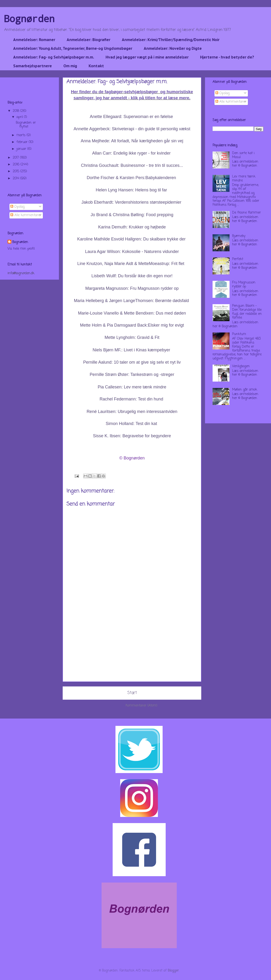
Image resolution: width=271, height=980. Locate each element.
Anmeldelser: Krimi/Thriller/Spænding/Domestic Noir (171, 40)
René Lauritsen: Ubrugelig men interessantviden (132, 412)
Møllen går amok (245, 390)
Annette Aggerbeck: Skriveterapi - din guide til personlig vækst (132, 129)
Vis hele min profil (21, 249)
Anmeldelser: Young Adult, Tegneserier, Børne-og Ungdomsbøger (73, 48)
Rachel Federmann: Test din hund (131, 399)
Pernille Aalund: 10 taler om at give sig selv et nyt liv (132, 362)
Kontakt (96, 66)
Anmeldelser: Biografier (88, 40)
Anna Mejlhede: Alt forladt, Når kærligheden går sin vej (132, 141)
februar (23, 142)
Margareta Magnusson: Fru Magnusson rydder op (132, 288)
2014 (16, 179)
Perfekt (238, 259)
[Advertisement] (132, 648)
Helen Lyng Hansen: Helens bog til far (131, 190)
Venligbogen (241, 366)
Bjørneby (239, 236)
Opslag (17, 207)
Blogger (173, 971)
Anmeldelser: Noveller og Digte (173, 48)
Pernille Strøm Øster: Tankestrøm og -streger (132, 374)
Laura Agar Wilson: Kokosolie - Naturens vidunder (132, 252)
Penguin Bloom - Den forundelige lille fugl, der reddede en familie (247, 312)
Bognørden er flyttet (26, 125)
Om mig (70, 66)
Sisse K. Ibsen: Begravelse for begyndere (132, 436)
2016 (17, 165)
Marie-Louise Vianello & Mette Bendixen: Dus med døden (132, 313)
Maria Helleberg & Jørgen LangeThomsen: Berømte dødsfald (131, 301)
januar (22, 149)
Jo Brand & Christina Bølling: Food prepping (132, 215)
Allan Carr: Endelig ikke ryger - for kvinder (131, 153)
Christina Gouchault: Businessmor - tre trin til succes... (132, 165)
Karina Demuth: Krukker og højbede (132, 227)
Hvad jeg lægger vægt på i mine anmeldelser (147, 57)
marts (22, 135)
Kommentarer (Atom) (142, 706)
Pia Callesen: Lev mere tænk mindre (132, 387)
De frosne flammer (246, 213)
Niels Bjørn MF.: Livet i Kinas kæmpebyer (131, 350)
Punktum (239, 334)
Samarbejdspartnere (33, 66)
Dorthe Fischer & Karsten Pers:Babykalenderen (132, 178)
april (20, 117)
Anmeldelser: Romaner (34, 40)
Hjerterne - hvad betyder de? (227, 57)
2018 (16, 111)
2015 (16, 171)
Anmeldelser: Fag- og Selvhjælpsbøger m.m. (54, 57)
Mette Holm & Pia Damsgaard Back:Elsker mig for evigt (132, 325)
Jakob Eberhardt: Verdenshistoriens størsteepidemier (131, 202)
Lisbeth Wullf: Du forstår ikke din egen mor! (132, 276)
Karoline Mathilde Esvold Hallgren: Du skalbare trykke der (131, 239)
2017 (16, 158)
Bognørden (29, 19)
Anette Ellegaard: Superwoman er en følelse (131, 117)
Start (132, 693)
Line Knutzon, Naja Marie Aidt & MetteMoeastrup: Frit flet (131, 264)
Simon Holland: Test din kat (131, 424)
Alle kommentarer (26, 215)
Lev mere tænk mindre (244, 179)
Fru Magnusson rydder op (244, 285)
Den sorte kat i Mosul (243, 155)
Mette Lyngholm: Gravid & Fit (132, 337)
